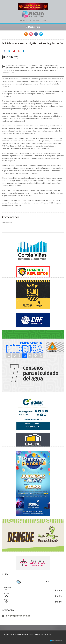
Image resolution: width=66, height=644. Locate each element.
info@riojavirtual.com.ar (18, 616)
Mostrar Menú (33, 27)
